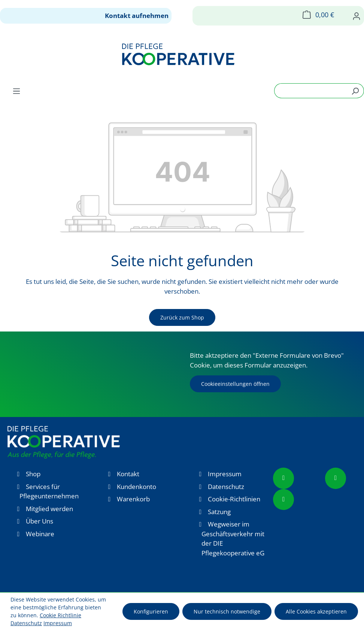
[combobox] (310, 91)
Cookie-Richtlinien (234, 499)
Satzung (219, 512)
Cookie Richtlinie (60, 615)
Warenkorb (133, 499)
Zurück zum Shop (182, 317)
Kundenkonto (136, 487)
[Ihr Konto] (357, 16)
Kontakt (128, 474)
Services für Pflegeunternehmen (49, 491)
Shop (33, 474)
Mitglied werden (49, 509)
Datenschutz (226, 487)
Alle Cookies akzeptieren (316, 611)
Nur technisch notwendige (227, 611)
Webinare (40, 534)
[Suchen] (355, 91)
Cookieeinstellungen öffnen (235, 384)
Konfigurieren (151, 611)
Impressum (225, 474)
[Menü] (16, 91)
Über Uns (40, 521)
